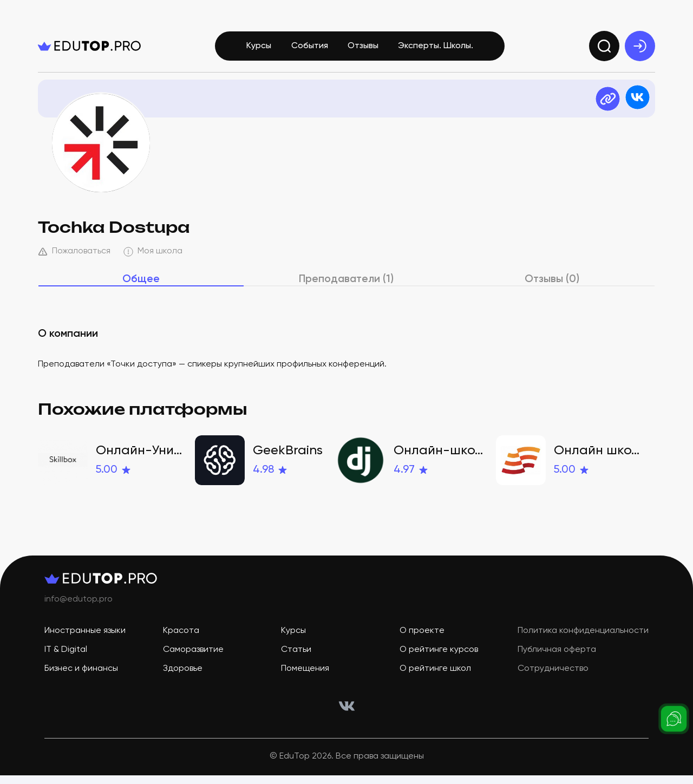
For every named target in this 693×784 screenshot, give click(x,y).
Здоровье (183, 677)
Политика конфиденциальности (583, 639)
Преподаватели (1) (347, 288)
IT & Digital (66, 658)
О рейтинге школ (435, 677)
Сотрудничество (553, 677)
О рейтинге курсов (439, 658)
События (310, 48)
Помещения (305, 677)
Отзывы (363, 48)
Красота (181, 639)
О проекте (422, 639)
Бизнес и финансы (81, 677)
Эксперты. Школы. (436, 48)
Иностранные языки (85, 639)
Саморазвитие (193, 658)
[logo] (89, 48)
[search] (604, 48)
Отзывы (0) (552, 288)
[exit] (640, 48)
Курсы (259, 48)
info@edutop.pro (79, 608)
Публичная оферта (557, 658)
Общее (141, 288)
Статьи (296, 658)
